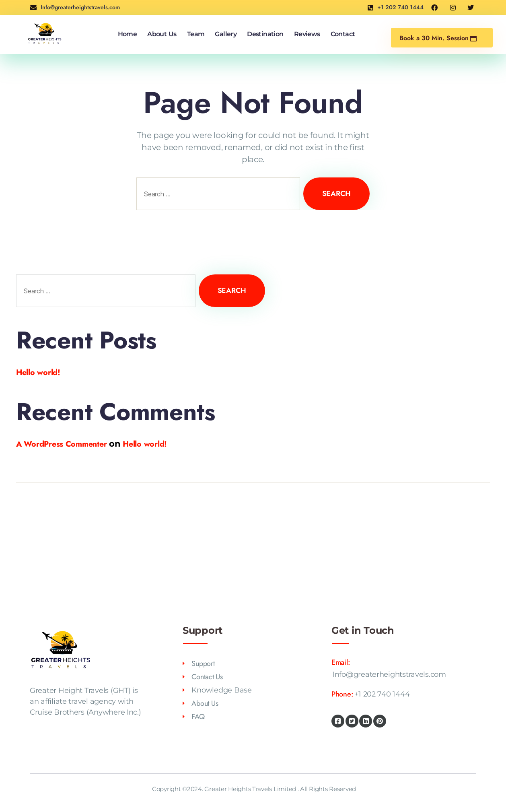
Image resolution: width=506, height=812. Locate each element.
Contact (343, 35)
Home (127, 35)
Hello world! (40, 373)
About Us (162, 35)
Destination (265, 35)
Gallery (226, 35)
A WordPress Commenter (65, 445)
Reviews (307, 35)
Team (196, 35)
